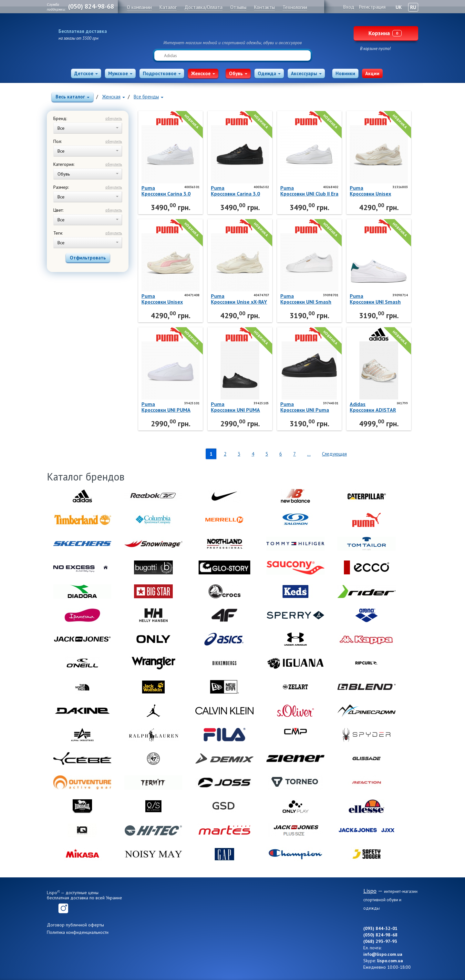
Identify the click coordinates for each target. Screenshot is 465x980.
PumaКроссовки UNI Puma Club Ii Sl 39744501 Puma (305, 407)
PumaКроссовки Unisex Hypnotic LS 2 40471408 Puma (170, 299)
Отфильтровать (88, 258)
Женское (203, 73)
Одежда (269, 73)
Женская (114, 97)
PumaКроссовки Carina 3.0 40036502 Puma (235, 191)
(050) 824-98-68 (91, 6)
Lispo (232, 30)
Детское (86, 73)
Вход (349, 7)
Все (88, 128)
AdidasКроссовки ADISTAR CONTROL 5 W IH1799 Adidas (374, 407)
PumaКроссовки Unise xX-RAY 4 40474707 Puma (239, 299)
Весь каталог (72, 97)
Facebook (52, 908)
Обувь (238, 73)
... (309, 454)
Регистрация (372, 7)
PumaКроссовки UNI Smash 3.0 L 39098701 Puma (306, 299)
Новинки (345, 73)
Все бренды (149, 97)
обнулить (114, 118)
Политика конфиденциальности (78, 932)
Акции (372, 73)
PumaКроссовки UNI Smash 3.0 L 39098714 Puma (375, 299)
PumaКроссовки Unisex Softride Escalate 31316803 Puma (370, 191)
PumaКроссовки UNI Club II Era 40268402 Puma (309, 191)
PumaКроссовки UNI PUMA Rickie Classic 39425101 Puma (169, 407)
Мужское (120, 73)
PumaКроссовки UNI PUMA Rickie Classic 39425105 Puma (238, 407)
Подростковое (162, 73)
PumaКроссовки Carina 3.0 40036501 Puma (166, 191)
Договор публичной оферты (75, 925)
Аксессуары (306, 73)
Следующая (334, 454)
